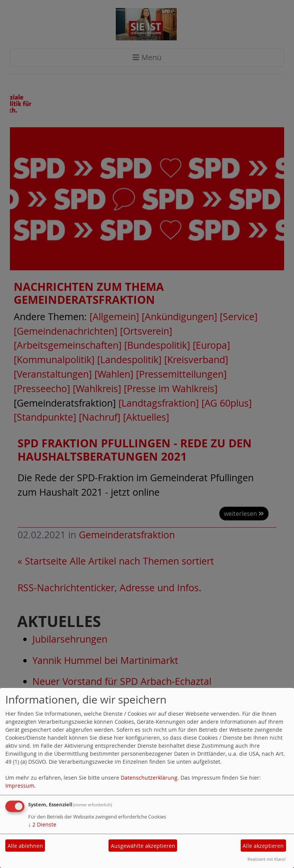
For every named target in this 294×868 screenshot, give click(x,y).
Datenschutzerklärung (149, 778)
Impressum (20, 786)
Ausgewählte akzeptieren (143, 846)
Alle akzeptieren (263, 846)
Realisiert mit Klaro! (267, 859)
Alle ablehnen (25, 846)
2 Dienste (42, 824)
